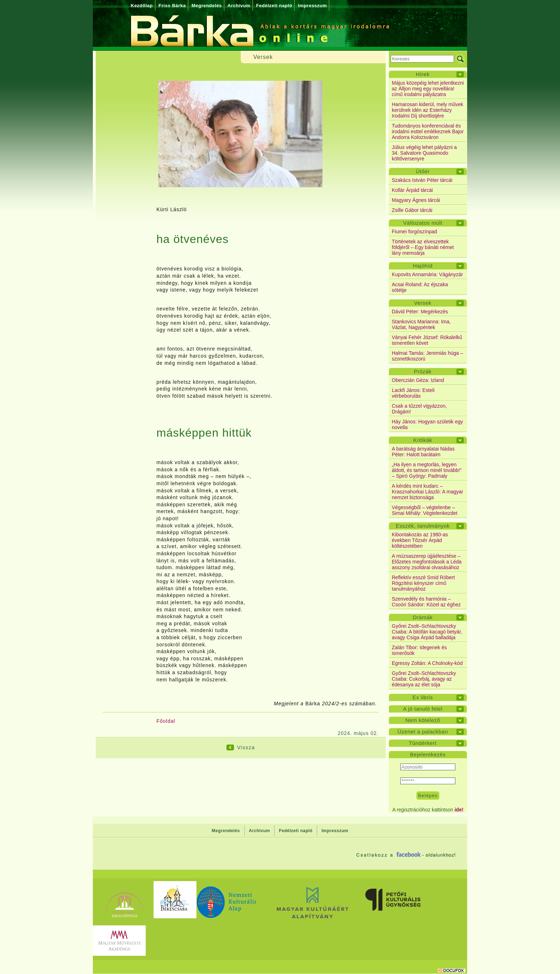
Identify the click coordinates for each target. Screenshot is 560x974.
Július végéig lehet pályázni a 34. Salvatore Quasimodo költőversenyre (424, 153)
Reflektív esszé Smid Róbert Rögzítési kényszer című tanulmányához (423, 583)
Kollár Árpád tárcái (412, 190)
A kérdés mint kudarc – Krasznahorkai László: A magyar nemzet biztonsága (427, 492)
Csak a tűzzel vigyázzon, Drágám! (419, 409)
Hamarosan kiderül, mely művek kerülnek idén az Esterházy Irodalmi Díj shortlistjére (427, 110)
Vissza (246, 747)
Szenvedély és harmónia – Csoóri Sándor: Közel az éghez (426, 602)
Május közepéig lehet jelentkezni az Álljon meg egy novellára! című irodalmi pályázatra (428, 89)
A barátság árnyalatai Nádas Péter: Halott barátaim (423, 452)
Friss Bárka (172, 6)
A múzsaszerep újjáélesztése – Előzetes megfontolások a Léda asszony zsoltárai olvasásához (427, 562)
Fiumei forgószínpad (414, 232)
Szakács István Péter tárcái (422, 180)
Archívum (239, 6)
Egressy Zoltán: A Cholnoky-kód (427, 663)
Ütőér (423, 171)
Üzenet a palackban (423, 732)
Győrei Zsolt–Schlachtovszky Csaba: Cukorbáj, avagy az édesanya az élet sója (424, 679)
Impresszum (312, 6)
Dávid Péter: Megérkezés (420, 312)
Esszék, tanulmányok (423, 526)
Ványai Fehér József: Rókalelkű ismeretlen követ (427, 340)
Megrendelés (207, 6)
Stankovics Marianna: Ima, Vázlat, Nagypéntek (421, 324)
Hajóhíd (423, 266)
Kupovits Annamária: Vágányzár (427, 274)
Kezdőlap (142, 6)
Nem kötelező (423, 720)
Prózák (423, 371)
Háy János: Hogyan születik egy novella (427, 424)
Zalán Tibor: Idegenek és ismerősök (419, 650)
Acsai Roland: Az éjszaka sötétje (420, 287)
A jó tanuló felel (422, 709)
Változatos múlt (422, 223)
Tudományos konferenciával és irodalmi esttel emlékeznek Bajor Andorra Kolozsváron (428, 131)
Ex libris (423, 697)
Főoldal (166, 721)
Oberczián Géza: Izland (418, 380)
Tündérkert (423, 743)
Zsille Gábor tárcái (412, 210)
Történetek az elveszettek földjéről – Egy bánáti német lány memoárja (423, 247)
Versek (423, 303)
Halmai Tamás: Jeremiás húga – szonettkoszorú (427, 356)
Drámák (423, 617)
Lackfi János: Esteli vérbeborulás (413, 393)
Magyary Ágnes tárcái (416, 200)
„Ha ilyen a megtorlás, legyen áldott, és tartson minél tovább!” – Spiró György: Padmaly (427, 470)
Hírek (422, 74)
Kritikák (423, 440)
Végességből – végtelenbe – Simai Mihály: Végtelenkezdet (425, 510)
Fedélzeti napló (274, 6)
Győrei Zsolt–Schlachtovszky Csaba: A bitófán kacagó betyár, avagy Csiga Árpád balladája (427, 632)
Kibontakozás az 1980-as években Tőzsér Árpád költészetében (420, 540)
